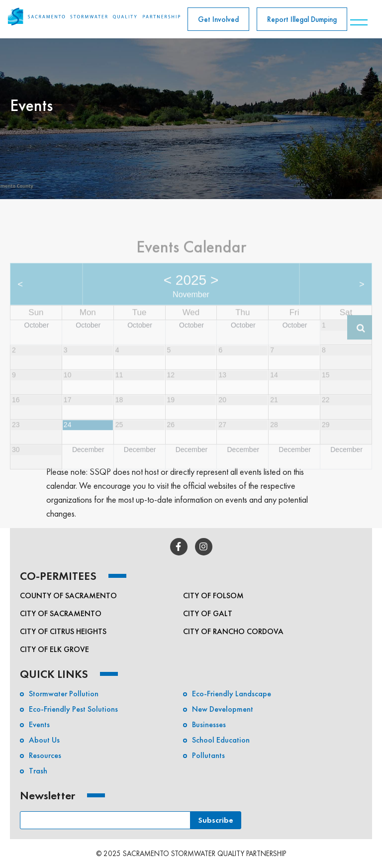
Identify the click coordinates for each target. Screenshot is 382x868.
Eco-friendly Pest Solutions (73, 709)
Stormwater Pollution (64, 694)
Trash (38, 771)
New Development (223, 709)
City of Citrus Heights (63, 631)
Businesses (209, 724)
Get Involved (218, 19)
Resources (45, 755)
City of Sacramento (61, 613)
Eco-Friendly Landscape (232, 694)
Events (39, 724)
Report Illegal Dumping (302, 19)
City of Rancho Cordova (233, 631)
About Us (44, 740)
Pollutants (208, 755)
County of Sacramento (68, 596)
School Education (221, 740)
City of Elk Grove (54, 649)
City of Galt (208, 613)
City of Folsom (213, 596)
